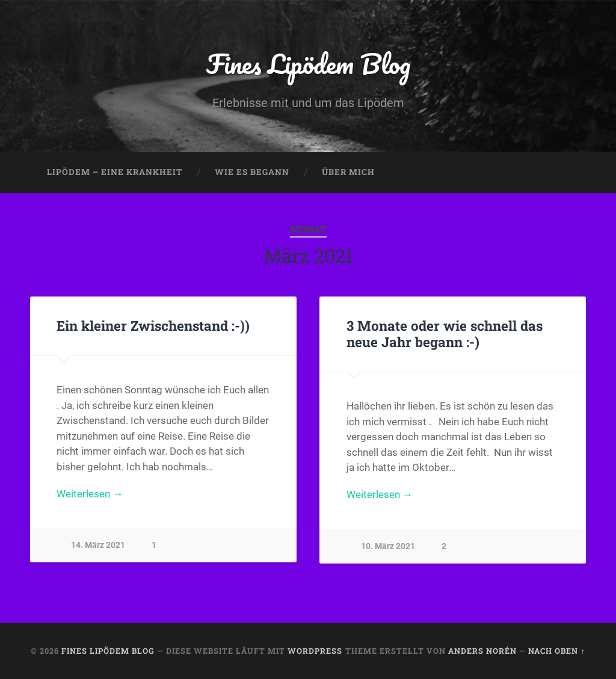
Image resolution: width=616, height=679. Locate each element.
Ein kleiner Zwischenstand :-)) (153, 325)
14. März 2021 (98, 545)
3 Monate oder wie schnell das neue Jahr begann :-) (445, 333)
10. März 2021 (388, 546)
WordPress (315, 651)
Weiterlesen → (90, 494)
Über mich (348, 172)
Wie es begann (252, 172)
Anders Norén (482, 651)
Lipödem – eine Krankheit (115, 172)
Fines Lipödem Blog (308, 63)
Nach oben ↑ (556, 651)
